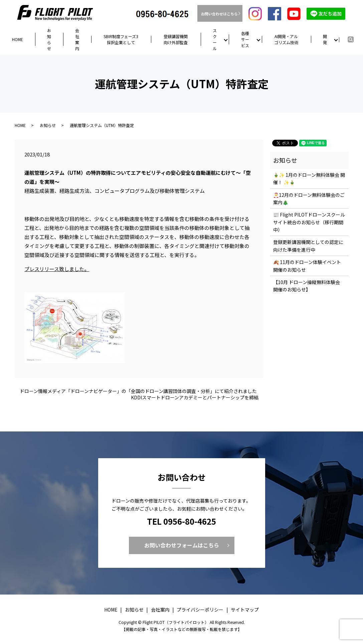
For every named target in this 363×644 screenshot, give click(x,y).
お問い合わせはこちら (220, 14)
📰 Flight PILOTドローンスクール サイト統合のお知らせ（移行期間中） (309, 222)
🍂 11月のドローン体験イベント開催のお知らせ (307, 266)
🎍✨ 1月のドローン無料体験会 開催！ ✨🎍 (309, 178)
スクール (215, 39)
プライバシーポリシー (200, 610)
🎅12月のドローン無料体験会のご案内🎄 (309, 199)
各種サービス (245, 39)
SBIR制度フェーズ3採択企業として (121, 39)
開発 (325, 39)
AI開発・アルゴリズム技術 (286, 39)
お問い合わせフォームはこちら (182, 545)
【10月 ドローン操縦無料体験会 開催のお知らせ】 (307, 286)
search (357, 39)
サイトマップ (245, 610)
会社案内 (77, 39)
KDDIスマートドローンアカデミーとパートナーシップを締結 (195, 398)
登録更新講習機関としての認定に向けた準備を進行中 (308, 246)
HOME (18, 39)
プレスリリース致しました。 (57, 269)
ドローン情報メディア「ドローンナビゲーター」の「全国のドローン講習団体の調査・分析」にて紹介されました (138, 391)
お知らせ (49, 39)
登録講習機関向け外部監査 (176, 39)
